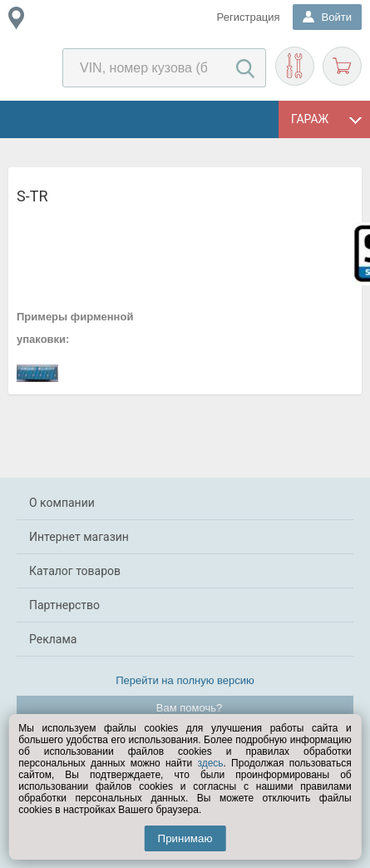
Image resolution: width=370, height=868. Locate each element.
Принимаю (185, 838)
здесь (210, 763)
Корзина (342, 66)
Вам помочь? (189, 708)
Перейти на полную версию (185, 680)
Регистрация (249, 17)
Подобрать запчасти (295, 66)
